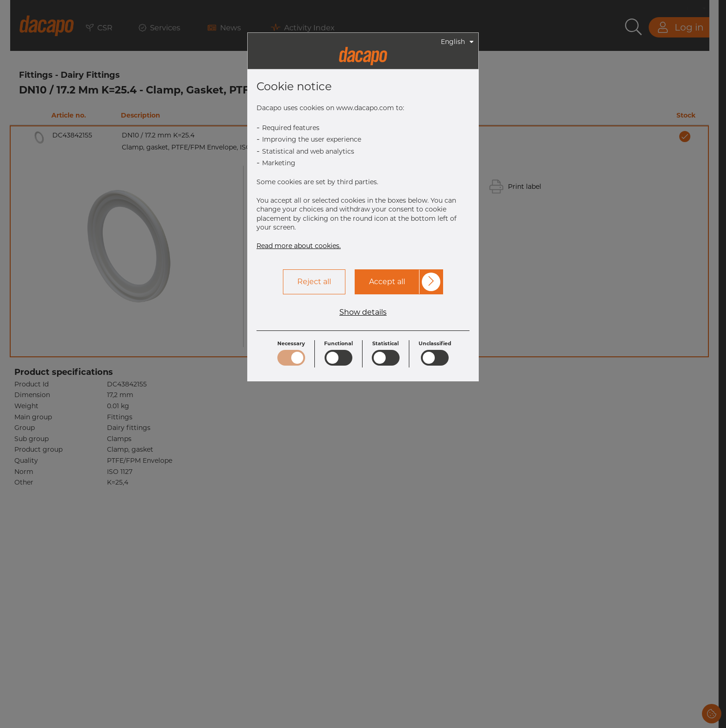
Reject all (314, 282)
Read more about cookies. (299, 246)
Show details (363, 312)
